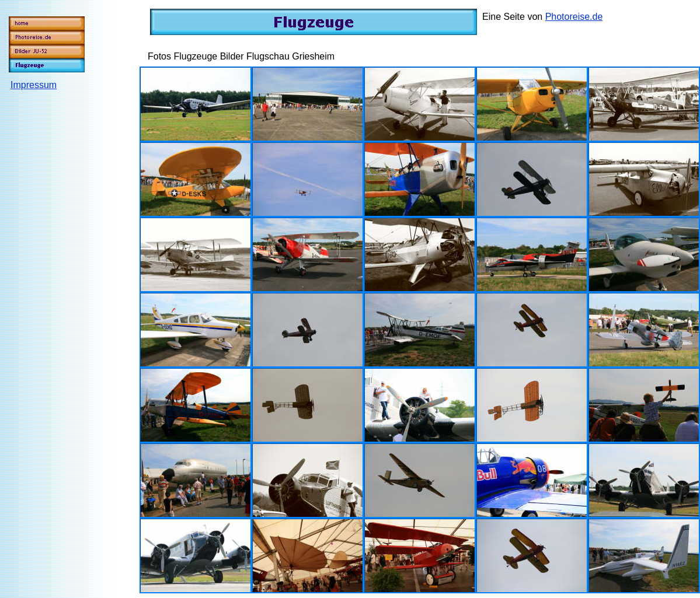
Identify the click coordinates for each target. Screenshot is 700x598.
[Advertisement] (58, 268)
